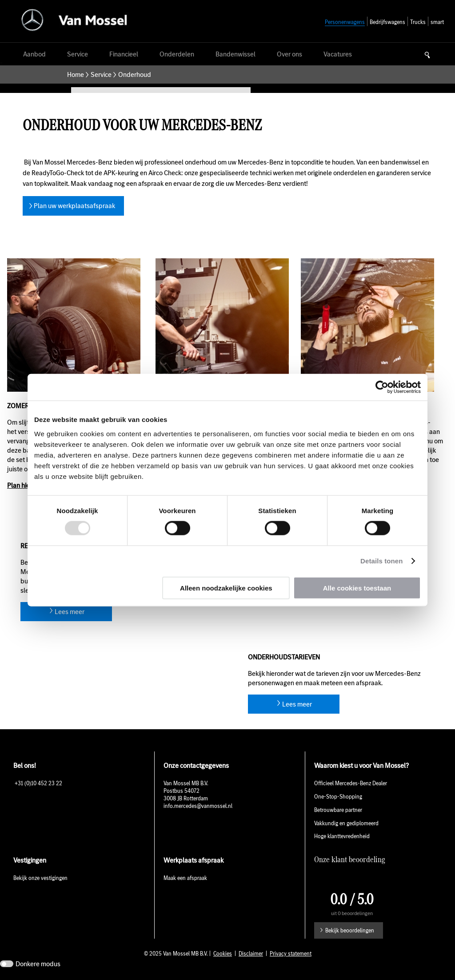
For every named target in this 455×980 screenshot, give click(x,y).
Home (76, 74)
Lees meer (70, 612)
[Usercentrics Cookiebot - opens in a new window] (382, 387)
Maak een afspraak (185, 878)
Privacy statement (291, 954)
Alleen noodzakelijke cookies (226, 588)
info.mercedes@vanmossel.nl (199, 806)
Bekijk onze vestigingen (40, 878)
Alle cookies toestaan (357, 588)
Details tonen (381, 561)
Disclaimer (251, 954)
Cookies (223, 954)
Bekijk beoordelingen (350, 930)
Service (101, 74)
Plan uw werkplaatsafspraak (74, 206)
